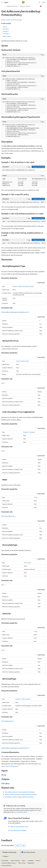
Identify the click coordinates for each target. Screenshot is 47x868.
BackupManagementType (26, 286)
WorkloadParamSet (8, 721)
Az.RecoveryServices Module (14, 20)
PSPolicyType (27, 563)
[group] (23, 182)
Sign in (44, 2)
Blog (23, 861)
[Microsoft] (23, 2)
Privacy (38, 861)
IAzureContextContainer (23, 361)
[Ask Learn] (41, 6)
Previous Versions (15, 861)
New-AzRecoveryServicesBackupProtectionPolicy (20, 792)
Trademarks (31, 863)
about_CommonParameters (10, 766)
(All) (4, 383)
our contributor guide (20, 812)
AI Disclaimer (5, 861)
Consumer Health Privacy (8, 863)
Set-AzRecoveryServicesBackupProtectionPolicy (19, 797)
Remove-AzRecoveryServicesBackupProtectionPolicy (21, 794)
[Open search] (39, 2)
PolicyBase (6, 783)
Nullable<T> (16, 286)
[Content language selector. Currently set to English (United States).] (9, 852)
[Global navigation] (2, 2)
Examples (6, 31)
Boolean (32, 432)
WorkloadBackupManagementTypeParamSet (16, 312)
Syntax (5, 27)
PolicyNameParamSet (9, 516)
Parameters (7, 34)
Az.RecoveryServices (12, 6)
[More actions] (44, 6)
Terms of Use (22, 863)
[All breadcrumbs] (3, 6)
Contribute (31, 861)
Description (6, 29)
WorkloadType (26, 699)
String (35, 497)
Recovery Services (25, 6)
